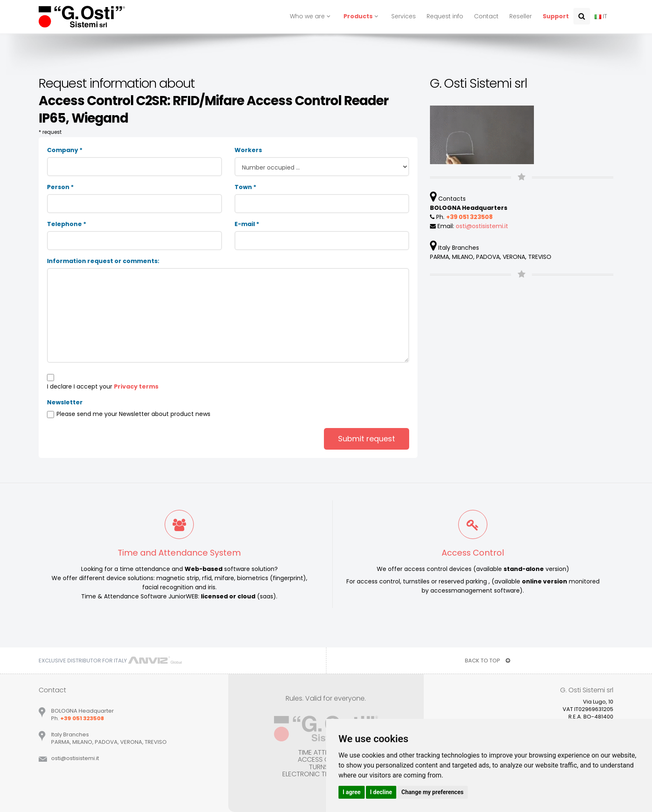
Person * (60, 187)
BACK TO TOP (488, 661)
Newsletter (65, 402)
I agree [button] (352, 792)
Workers (248, 150)
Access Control (473, 553)
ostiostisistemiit (482, 226)
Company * (65, 150)
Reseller (521, 16)
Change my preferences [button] (432, 792)
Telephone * (67, 224)
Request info (445, 16)
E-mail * (247, 224)
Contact (486, 16)
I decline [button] (381, 792)
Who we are (311, 16)
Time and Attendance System (179, 553)
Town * (245, 187)
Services (404, 16)
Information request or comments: (103, 261)
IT (601, 16)
